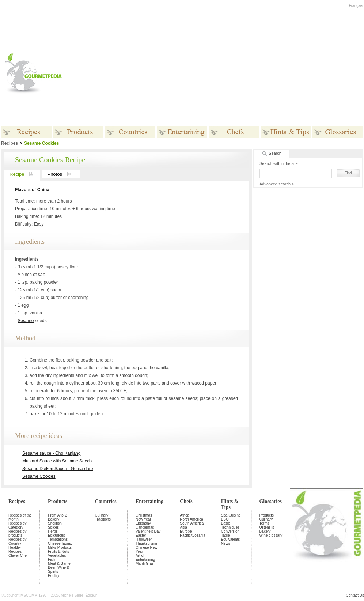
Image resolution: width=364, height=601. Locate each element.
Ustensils (267, 527)
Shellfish (55, 523)
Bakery (54, 519)
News (226, 543)
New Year (143, 519)
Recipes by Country (17, 541)
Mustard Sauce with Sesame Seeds (57, 461)
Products (58, 501)
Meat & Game (59, 564)
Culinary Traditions (103, 517)
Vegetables (57, 555)
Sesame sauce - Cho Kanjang (51, 453)
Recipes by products (17, 533)
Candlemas (145, 527)
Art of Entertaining (145, 557)
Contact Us (355, 595)
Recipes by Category (17, 525)
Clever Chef (18, 555)
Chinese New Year (146, 549)
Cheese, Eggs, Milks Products (60, 545)
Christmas (144, 515)
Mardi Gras (145, 564)
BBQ (225, 519)
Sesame (26, 321)
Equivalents (231, 539)
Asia (183, 527)
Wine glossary (271, 535)
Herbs (53, 531)
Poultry (54, 576)
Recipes (17, 501)
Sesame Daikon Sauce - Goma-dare (58, 469)
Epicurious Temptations (58, 537)
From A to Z (57, 515)
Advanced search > (277, 184)
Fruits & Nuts (58, 551)
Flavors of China (32, 190)
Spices (53, 527)
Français (356, 6)
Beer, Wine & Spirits (58, 570)
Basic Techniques (230, 525)
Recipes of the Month (20, 517)
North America (191, 519)
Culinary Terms (266, 521)
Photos (63, 174)
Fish (51, 560)
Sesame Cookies (39, 476)
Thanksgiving (146, 543)
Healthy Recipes (15, 549)
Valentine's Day (148, 531)
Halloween (144, 539)
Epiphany (143, 523)
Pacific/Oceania (192, 535)
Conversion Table (230, 533)
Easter (141, 535)
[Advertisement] (224, 73)
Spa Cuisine (231, 515)
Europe (186, 531)
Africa (185, 515)
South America (192, 523)
